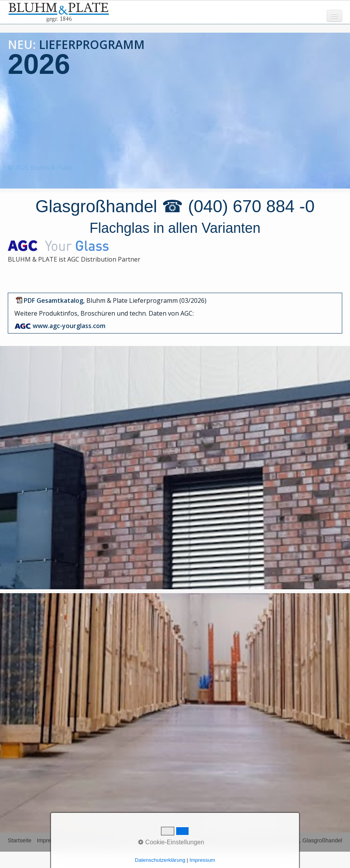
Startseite (20, 840)
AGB (112, 840)
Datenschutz (86, 840)
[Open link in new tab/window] (53, 300)
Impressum (51, 840)
